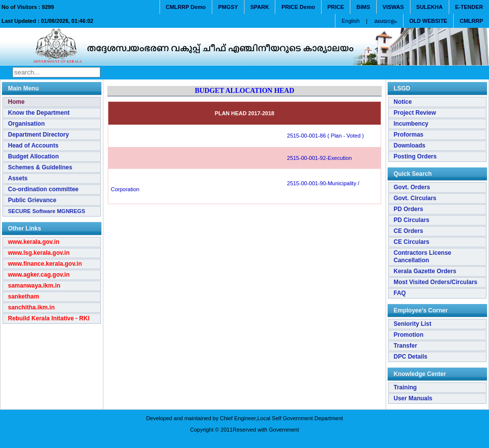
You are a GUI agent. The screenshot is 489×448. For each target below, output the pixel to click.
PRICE (336, 7)
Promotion (408, 335)
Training (405, 387)
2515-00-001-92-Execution (231, 158)
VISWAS (393, 7)
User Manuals (413, 398)
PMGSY (228, 7)
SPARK (260, 7)
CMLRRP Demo (186, 7)
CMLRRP (471, 21)
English (350, 21)
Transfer (405, 346)
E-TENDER (469, 7)
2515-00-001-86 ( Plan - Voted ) (237, 136)
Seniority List (412, 324)
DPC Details (410, 357)
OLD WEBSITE (428, 21)
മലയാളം (386, 21)
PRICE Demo (298, 7)
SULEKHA (430, 7)
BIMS (363, 7)
